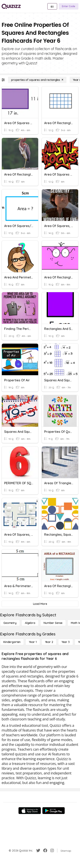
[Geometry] (10, 623)
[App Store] (30, 811)
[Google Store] (54, 811)
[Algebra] (30, 623)
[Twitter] (38, 851)
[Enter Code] (69, 6)
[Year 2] (49, 642)
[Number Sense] (53, 623)
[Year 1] (33, 642)
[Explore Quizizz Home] (11, 6)
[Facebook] (45, 851)
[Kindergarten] (12, 642)
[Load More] (40, 604)
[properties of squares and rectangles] (37, 80)
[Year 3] (66, 642)
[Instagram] (52, 851)
